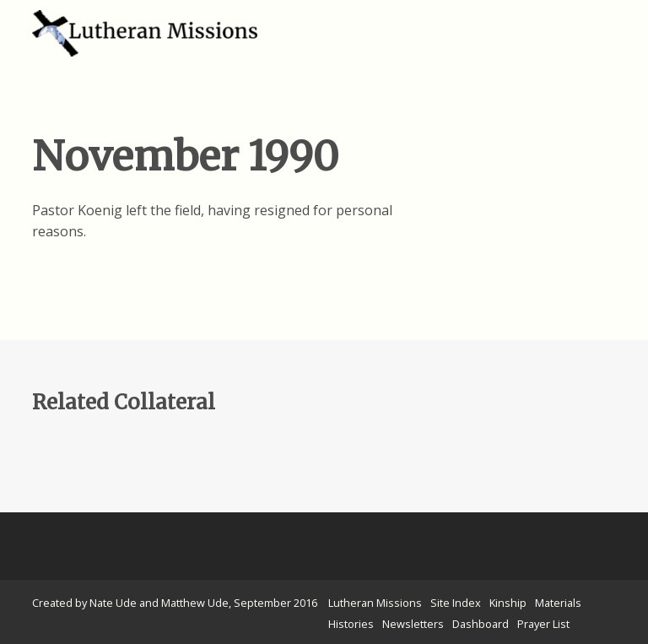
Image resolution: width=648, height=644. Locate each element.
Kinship (508, 603)
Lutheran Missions (375, 603)
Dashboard (481, 624)
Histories (351, 624)
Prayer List (543, 624)
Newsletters (413, 624)
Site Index (456, 603)
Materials (558, 603)
